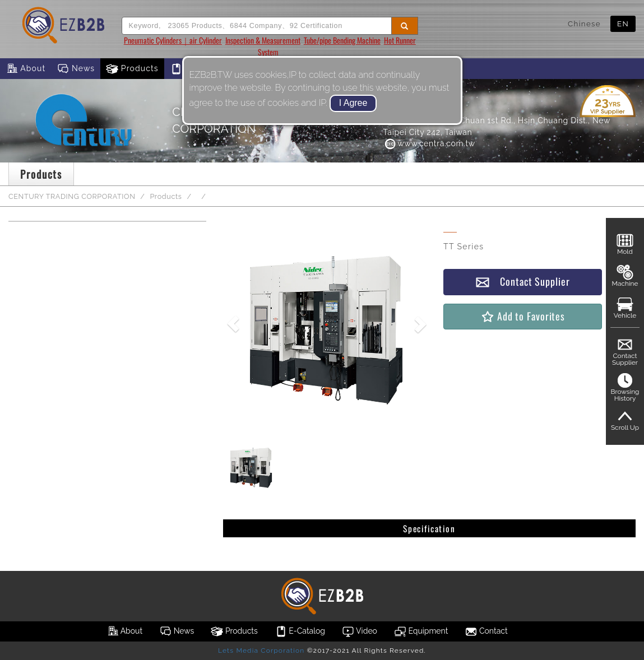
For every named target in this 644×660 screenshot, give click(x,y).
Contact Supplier (522, 282)
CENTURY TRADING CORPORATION (72, 196)
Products (132, 69)
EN (623, 24)
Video (360, 631)
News (76, 69)
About (26, 69)
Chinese (584, 24)
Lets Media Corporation (261, 650)
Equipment (421, 631)
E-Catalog (300, 631)
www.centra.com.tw (429, 143)
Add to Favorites (523, 316)
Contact (486, 631)
